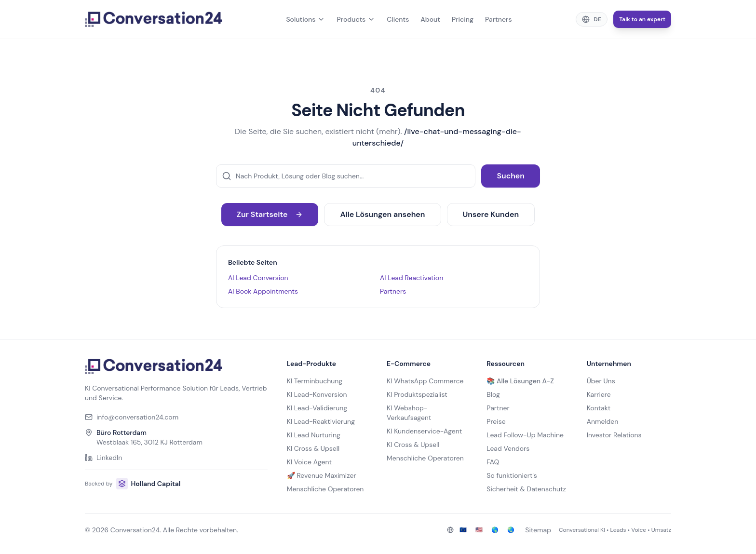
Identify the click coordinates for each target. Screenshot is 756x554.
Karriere (599, 394)
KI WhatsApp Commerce (425, 381)
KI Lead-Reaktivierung (321, 421)
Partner (498, 408)
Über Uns (601, 381)
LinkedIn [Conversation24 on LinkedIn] (103, 458)
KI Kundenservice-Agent (424, 431)
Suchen (511, 176)
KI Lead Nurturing (314, 435)
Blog (493, 394)
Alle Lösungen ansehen (382, 214)
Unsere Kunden (491, 214)
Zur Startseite (270, 214)
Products (356, 19)
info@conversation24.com (132, 417)
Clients (398, 19)
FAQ (493, 462)
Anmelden (603, 421)
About (430, 19)
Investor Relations (614, 435)
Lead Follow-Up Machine (525, 435)
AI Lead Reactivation (412, 278)
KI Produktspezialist (417, 394)
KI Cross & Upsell (313, 448)
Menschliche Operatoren (325, 489)
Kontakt (599, 408)
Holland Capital (148, 484)
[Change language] (592, 19)
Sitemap (538, 530)
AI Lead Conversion (258, 278)
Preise (496, 421)
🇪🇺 (463, 530)
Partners (499, 19)
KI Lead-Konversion (317, 394)
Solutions (305, 19)
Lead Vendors (508, 448)
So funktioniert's (512, 475)
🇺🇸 (479, 530)
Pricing (463, 19)
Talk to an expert (642, 19)
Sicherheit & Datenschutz (526, 489)
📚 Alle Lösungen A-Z (520, 381)
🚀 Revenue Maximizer (322, 475)
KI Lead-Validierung (317, 408)
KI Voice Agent (309, 462)
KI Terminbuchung (315, 381)
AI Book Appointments (263, 291)
